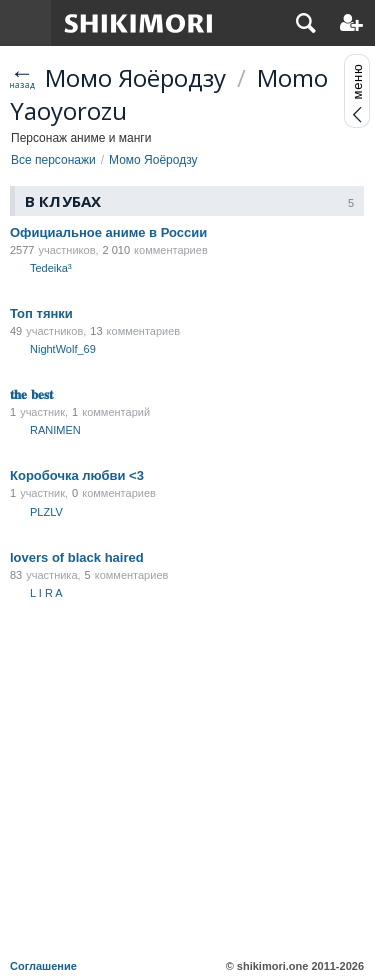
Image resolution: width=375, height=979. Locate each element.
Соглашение (43, 966)
